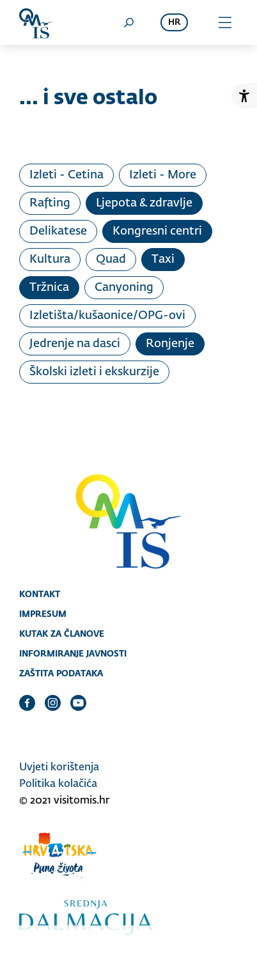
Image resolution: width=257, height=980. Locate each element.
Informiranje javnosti (73, 653)
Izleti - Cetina (66, 175)
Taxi (163, 260)
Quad (111, 260)
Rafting (50, 203)
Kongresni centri (157, 231)
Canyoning (124, 288)
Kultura (50, 260)
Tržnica (49, 288)
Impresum (43, 614)
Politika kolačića (58, 784)
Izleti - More (163, 175)
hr (174, 23)
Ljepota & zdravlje (144, 203)
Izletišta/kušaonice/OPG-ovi (107, 316)
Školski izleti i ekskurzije (94, 372)
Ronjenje (170, 344)
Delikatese (58, 231)
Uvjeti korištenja (59, 768)
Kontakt (40, 594)
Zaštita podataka (61, 673)
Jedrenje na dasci (75, 344)
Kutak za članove (62, 634)
